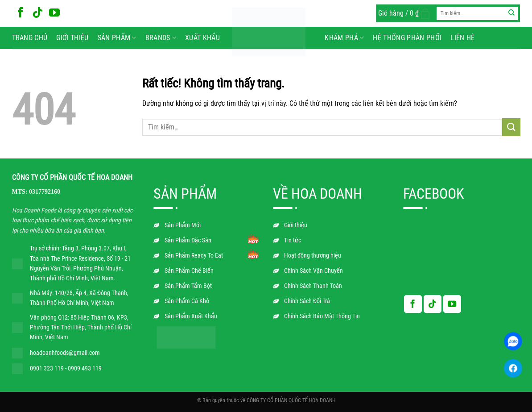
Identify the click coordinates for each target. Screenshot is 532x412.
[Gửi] (511, 13)
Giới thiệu (72, 38)
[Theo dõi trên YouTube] (54, 13)
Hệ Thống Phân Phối (407, 38)
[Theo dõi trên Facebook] (21, 13)
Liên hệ (462, 38)
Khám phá (344, 38)
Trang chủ (30, 38)
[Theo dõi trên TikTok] (37, 13)
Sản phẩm (117, 38)
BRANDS (161, 38)
